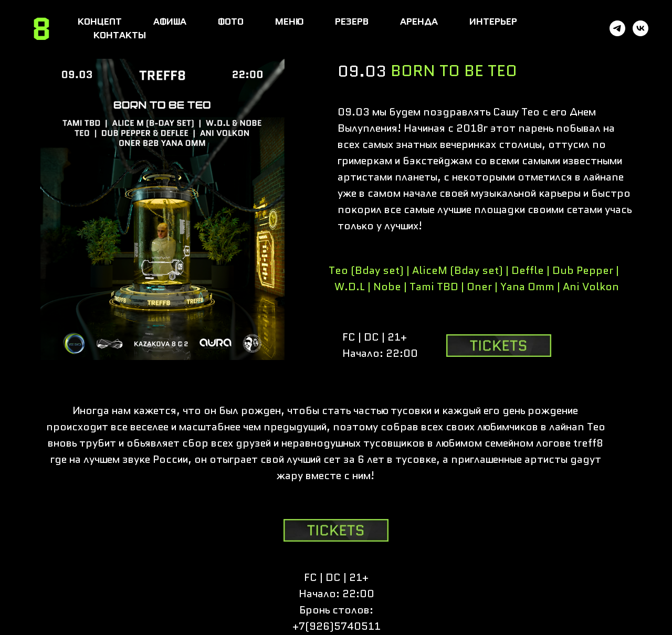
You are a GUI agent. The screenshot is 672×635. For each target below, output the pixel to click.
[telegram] (617, 28)
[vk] (640, 28)
